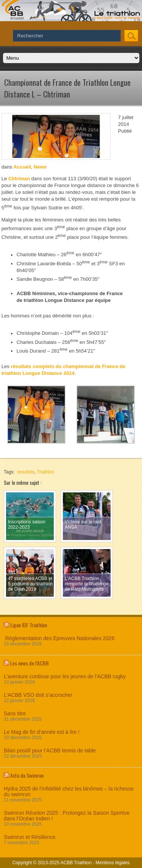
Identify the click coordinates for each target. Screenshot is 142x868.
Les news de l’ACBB (30, 663)
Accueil (22, 167)
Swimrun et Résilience (30, 837)
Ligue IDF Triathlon (29, 625)
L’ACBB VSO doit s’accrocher (38, 695)
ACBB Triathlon (76, 863)
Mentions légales (112, 863)
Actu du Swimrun (27, 775)
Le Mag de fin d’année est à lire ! (42, 732)
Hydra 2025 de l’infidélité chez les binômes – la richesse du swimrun (69, 792)
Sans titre (15, 714)
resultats (26, 472)
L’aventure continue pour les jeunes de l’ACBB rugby (65, 677)
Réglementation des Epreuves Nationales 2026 (59, 638)
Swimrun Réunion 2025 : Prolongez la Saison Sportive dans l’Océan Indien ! (67, 816)
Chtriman (19, 179)
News (40, 167)
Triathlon (45, 472)
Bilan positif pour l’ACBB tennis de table (50, 751)
